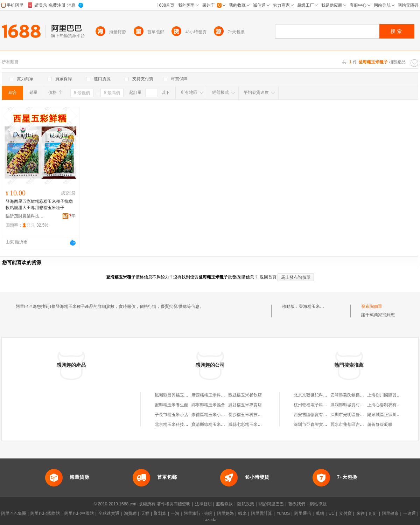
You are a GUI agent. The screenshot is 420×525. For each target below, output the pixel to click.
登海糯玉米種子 (314, 306)
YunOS (283, 513)
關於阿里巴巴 (271, 504)
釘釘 (373, 513)
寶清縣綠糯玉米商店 (210, 424)
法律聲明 (203, 504)
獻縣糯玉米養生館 (171, 405)
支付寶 (345, 513)
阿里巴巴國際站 (45, 513)
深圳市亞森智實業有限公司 (319, 424)
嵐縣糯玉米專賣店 (245, 405)
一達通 (409, 513)
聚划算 (160, 513)
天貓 (145, 513)
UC (332, 513)
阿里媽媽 (225, 513)
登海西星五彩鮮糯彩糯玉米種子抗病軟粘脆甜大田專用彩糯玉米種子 (39, 205)
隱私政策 (246, 504)
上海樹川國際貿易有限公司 (392, 395)
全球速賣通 (109, 513)
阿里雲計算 (261, 513)
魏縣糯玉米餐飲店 (245, 395)
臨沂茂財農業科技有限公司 (25, 216)
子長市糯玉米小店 (171, 415)
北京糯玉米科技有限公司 (178, 424)
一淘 (175, 513)
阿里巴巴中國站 (79, 513)
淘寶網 (130, 513)
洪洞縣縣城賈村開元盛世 (353, 405)
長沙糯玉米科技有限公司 (251, 415)
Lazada (209, 520)
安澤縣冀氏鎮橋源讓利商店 (356, 395)
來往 (360, 513)
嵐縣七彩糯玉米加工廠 (249, 424)
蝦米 (243, 513)
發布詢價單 (372, 306)
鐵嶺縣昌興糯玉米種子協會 (180, 395)
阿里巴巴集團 (14, 513)
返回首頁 (268, 277)
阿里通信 (303, 513)
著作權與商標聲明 (174, 504)
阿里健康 (390, 513)
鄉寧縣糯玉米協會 (208, 405)
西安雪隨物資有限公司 (315, 415)
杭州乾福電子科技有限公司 (319, 405)
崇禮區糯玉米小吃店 (210, 415)
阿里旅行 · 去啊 (198, 513)
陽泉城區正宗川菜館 (386, 415)
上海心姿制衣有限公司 (388, 405)
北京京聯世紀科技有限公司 (319, 395)
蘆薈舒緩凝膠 (380, 424)
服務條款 (224, 504)
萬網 (320, 513)
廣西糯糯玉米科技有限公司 (217, 395)
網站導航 (318, 504)
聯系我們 (297, 504)
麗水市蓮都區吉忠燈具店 (353, 424)
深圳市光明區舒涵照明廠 (353, 415)
